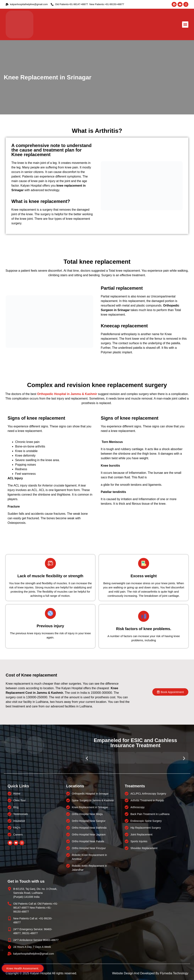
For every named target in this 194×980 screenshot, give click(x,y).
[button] (185, 25)
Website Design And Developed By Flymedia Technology (150, 973)
